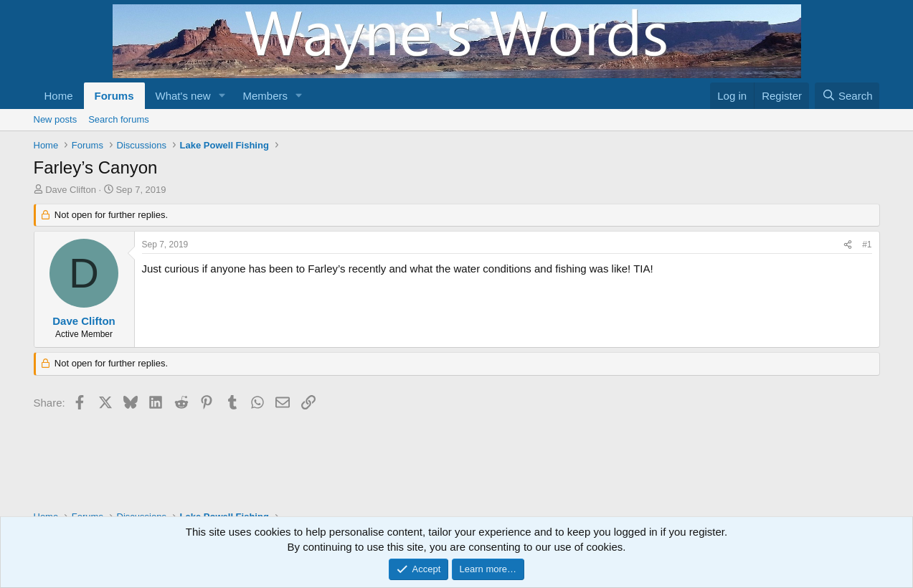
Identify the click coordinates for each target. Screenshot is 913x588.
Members (265, 96)
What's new (183, 96)
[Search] (847, 96)
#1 (867, 245)
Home (59, 96)
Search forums (119, 119)
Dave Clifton (71, 190)
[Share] (848, 245)
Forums (114, 96)
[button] (222, 96)
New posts (56, 119)
